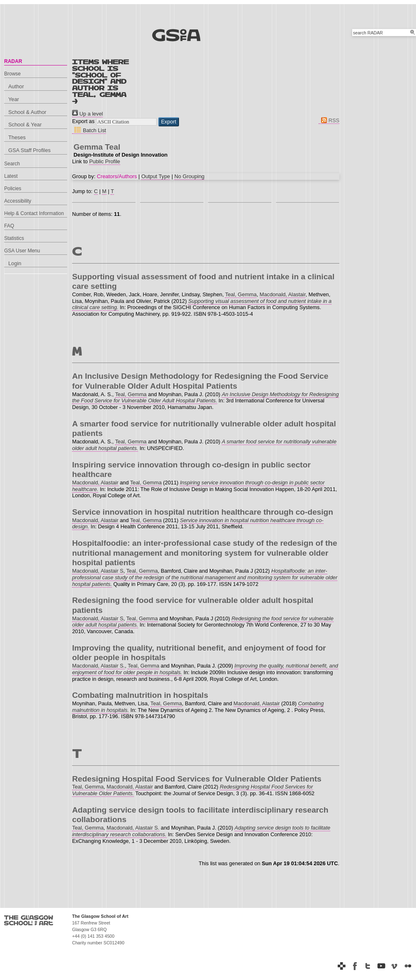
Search (12, 164)
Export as (83, 121)
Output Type (156, 176)
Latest (11, 176)
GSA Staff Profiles (29, 150)
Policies (13, 189)
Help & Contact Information (34, 213)
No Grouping (190, 176)
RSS (329, 120)
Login (15, 263)
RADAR (13, 61)
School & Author (27, 112)
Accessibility (18, 201)
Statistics (14, 238)
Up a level (87, 114)
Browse (12, 74)
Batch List (89, 130)
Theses (17, 137)
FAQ (9, 226)
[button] (169, 122)
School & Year (25, 125)
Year (14, 99)
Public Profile (105, 161)
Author (16, 86)
